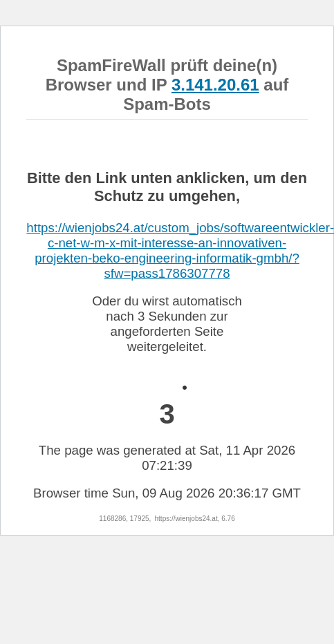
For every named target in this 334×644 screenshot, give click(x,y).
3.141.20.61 (215, 85)
